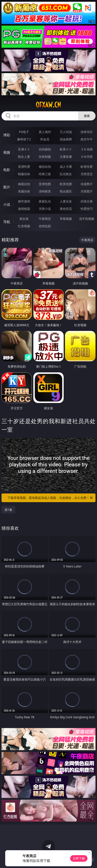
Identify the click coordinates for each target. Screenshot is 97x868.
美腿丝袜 (24, 191)
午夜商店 (45, 219)
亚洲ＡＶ (24, 149)
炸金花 (45, 139)
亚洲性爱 (24, 167)
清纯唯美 (45, 191)
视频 (7, 152)
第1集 (8, 510)
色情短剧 (45, 226)
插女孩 (24, 219)
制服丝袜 (24, 174)
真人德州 (45, 132)
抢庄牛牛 (87, 139)
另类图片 (87, 191)
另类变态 (87, 174)
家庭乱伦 (45, 201)
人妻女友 (66, 201)
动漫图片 (87, 184)
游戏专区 (87, 132)
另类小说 (45, 209)
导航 (7, 222)
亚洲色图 (45, 184)
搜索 (87, 116)
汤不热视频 (87, 219)
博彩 (7, 135)
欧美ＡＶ (66, 149)
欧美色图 (66, 184)
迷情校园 (24, 209)
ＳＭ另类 (87, 157)
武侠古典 (87, 201)
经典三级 (45, 174)
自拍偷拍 (45, 149)
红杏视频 (24, 226)
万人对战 (66, 132)
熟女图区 (66, 191)
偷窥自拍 (24, 184)
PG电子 (24, 132)
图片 (7, 187)
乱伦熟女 (66, 174)
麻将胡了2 (24, 139)
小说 (7, 204)
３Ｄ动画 (87, 149)
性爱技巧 (87, 209)
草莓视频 (66, 219)
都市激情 (24, 201)
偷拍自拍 (45, 167)
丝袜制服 (45, 157)
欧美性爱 (87, 167)
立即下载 (79, 858)
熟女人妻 (24, 157)
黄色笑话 (66, 209)
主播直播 (66, 157)
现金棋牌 (66, 139)
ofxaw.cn (48, 105)
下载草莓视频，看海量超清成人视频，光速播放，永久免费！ (50, 498)
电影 (7, 170)
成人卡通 (66, 167)
